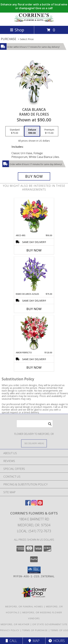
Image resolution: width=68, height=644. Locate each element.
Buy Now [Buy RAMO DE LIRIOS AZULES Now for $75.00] (34, 309)
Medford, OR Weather (15, 624)
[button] (34, 570)
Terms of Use (59, 630)
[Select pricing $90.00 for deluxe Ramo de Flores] (32, 131)
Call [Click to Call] (11, 641)
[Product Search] (35, 424)
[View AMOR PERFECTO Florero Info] (34, 333)
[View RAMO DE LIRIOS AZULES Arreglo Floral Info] (34, 275)
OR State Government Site (50, 624)
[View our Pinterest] (40, 504)
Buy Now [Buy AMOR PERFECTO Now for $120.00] (34, 367)
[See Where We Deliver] (34, 443)
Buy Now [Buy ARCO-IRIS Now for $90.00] (34, 250)
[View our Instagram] (34, 504)
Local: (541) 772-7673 (34, 531)
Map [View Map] (34, 641)
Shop (17, 30)
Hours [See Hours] (57, 641)
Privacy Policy (10, 630)
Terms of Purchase (35, 630)
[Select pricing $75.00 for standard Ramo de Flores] (15, 131)
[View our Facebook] (28, 504)
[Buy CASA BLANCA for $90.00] (34, 176)
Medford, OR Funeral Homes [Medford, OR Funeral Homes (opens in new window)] (24, 606)
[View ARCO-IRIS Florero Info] (34, 216)
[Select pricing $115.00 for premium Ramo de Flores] (49, 131)
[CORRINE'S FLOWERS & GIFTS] (34, 21)
